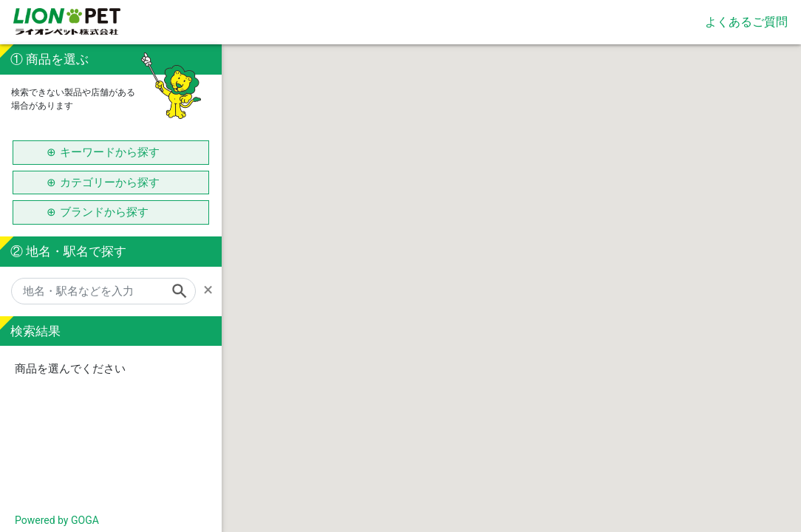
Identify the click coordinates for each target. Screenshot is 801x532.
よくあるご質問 (746, 22)
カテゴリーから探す (110, 183)
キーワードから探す (110, 152)
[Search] (184, 291)
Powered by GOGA (57, 520)
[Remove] (212, 290)
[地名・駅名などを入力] (103, 291)
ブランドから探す (110, 212)
